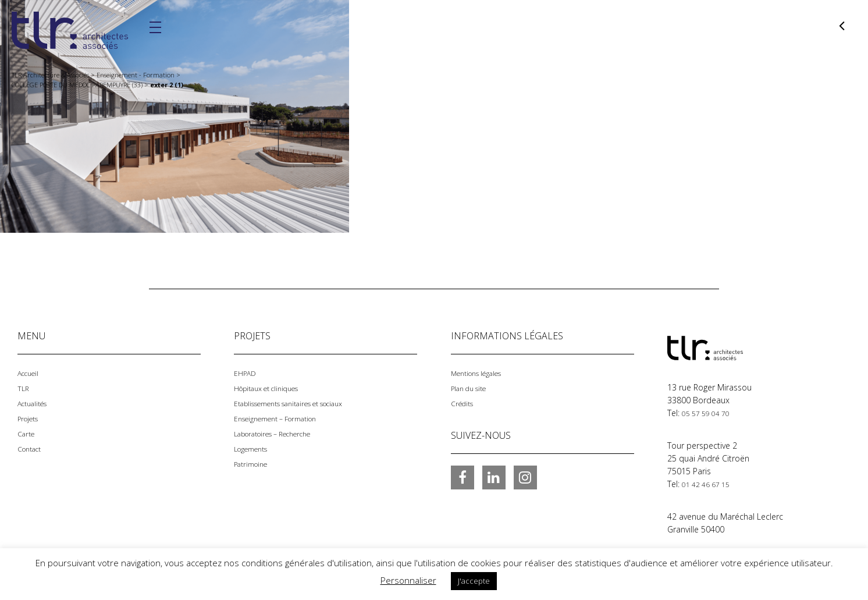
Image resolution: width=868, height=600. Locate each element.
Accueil (30, 373)
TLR (24, 388)
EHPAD (247, 373)
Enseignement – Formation (284, 418)
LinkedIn (494, 477)
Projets (31, 418)
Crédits (464, 403)
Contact (32, 448)
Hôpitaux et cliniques (273, 388)
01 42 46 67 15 (710, 484)
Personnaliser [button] (408, 580)
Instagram (525, 477)
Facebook (463, 477)
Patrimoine (254, 464)
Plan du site (473, 388)
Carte (28, 433)
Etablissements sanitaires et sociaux (302, 403)
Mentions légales (482, 373)
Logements (255, 448)
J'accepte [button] (474, 581)
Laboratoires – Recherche (282, 433)
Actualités (35, 403)
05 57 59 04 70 (710, 413)
